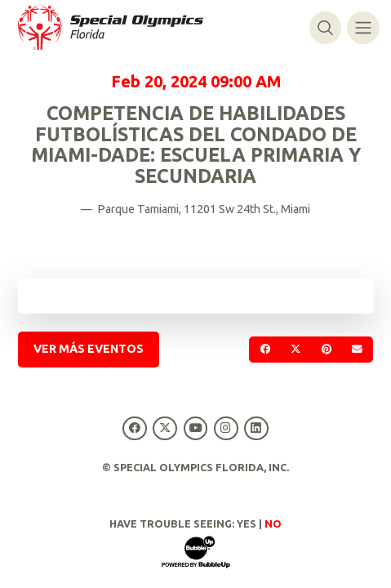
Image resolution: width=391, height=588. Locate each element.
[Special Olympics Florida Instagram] (226, 428)
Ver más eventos (89, 349)
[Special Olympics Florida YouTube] (195, 428)
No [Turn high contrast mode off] (273, 523)
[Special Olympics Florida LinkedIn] (256, 428)
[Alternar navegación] (363, 27)
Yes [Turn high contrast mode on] (247, 523)
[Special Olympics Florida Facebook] (135, 428)
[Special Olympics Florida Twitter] (165, 428)
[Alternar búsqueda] (325, 27)
